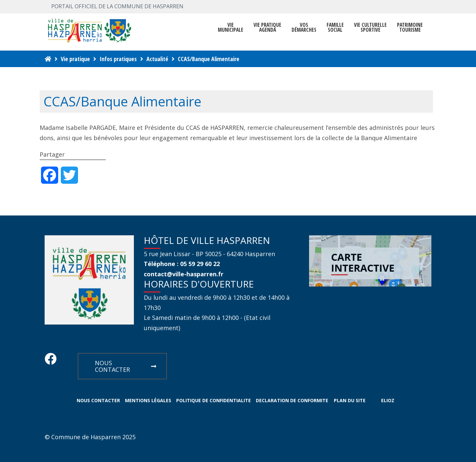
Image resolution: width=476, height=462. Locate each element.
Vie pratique (75, 59)
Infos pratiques (118, 59)
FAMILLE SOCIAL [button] (335, 27)
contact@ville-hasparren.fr (184, 274)
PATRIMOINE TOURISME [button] (410, 27)
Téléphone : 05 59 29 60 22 (182, 264)
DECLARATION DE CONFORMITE (292, 400)
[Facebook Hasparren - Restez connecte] (51, 361)
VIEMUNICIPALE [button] (231, 27)
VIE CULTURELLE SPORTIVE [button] (370, 27)
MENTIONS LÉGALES (148, 400)
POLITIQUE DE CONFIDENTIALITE (214, 400)
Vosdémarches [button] (304, 27)
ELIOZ (388, 400)
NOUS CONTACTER (126, 366)
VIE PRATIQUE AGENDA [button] (267, 27)
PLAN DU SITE (350, 400)
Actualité (157, 59)
